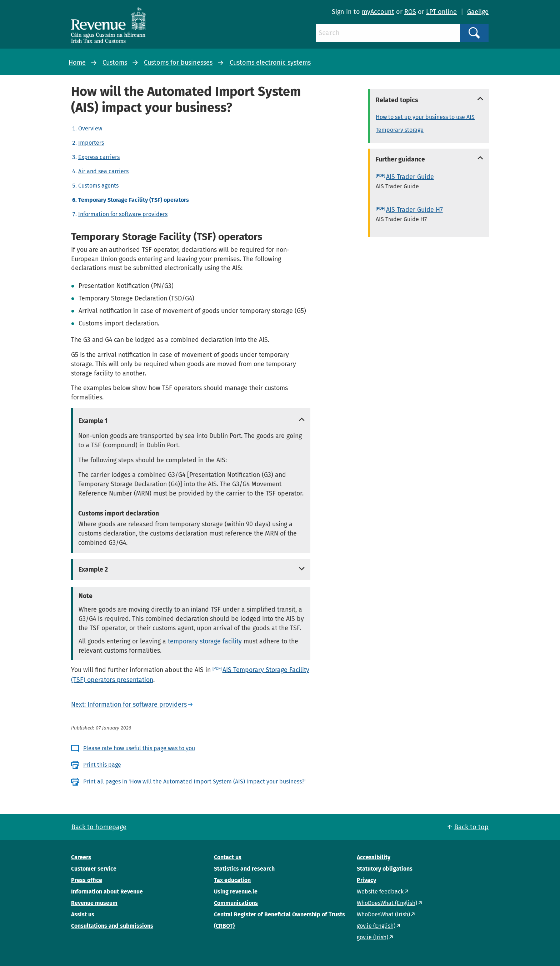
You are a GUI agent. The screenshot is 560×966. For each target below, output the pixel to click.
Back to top (471, 827)
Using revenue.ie (236, 892)
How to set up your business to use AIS (425, 117)
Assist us (83, 914)
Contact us (228, 857)
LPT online (441, 12)
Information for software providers (123, 214)
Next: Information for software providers (129, 704)
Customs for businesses (178, 63)
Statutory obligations (385, 869)
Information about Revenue (107, 892)
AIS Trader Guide (410, 177)
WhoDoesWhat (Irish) (383, 914)
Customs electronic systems (270, 63)
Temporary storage (400, 130)
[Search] (388, 33)
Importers (91, 143)
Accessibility (374, 857)
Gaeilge (478, 12)
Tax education (232, 880)
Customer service (94, 869)
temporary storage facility (205, 641)
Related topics (397, 100)
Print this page (102, 765)
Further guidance (400, 159)
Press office (87, 880)
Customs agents (98, 186)
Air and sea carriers (103, 171)
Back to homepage (99, 827)
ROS (410, 12)
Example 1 (93, 421)
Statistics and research (244, 869)
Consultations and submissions (112, 926)
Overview (90, 128)
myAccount (378, 12)
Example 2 (93, 569)
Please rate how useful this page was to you (139, 748)
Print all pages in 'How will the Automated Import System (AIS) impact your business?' (194, 781)
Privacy (366, 880)
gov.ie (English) (376, 926)
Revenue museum (94, 903)
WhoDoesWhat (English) (387, 903)
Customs (115, 63)
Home (77, 63)
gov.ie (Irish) (372, 937)
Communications (236, 903)
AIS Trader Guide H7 (414, 210)
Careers (81, 857)
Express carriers (99, 157)
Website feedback (380, 892)
